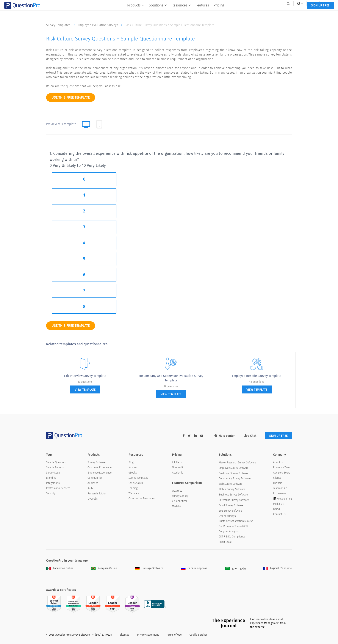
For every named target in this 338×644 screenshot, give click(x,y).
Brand (276, 509)
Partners (278, 483)
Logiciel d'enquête (278, 568)
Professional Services (58, 488)
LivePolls (93, 499)
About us (278, 462)
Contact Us (279, 514)
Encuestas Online (60, 568)
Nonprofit (178, 468)
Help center (225, 436)
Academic (178, 473)
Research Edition (97, 494)
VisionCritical (179, 501)
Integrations (53, 483)
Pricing (219, 12)
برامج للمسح (235, 568)
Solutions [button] (158, 12)
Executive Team (282, 468)
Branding (51, 478)
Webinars (134, 493)
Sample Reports (55, 468)
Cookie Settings (199, 635)
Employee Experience (99, 473)
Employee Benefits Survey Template (257, 376)
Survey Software (96, 462)
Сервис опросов (194, 568)
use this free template (71, 97)
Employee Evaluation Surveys (101, 25)
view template (85, 390)
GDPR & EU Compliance (232, 537)
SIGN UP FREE (278, 12)
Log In (286, 3)
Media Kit (278, 504)
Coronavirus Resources (142, 498)
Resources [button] (182, 12)
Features (203, 12)
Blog (131, 462)
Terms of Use (174, 635)
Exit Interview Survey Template (85, 376)
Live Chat (250, 436)
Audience (93, 483)
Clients (277, 478)
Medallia (177, 506)
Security (51, 493)
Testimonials (280, 488)
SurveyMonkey (180, 496)
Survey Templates (62, 25)
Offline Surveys (227, 516)
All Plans (177, 462)
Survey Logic (53, 473)
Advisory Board (282, 473)
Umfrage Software (149, 568)
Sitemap (124, 635)
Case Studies (136, 483)
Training (133, 488)
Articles (133, 468)
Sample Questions (56, 462)
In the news (280, 493)
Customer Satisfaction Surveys (236, 521)
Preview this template (61, 124)
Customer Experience (99, 468)
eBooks (133, 473)
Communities (95, 478)
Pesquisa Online (104, 568)
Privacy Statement (148, 635)
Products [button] (136, 12)
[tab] (99, 124)
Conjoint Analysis (229, 531)
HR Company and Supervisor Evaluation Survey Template (171, 378)
